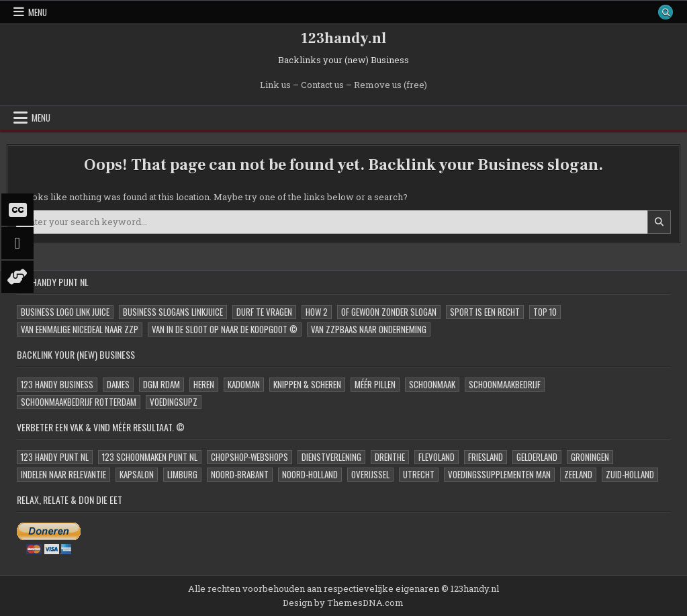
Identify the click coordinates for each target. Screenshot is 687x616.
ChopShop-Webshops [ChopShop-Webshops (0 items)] (249, 457)
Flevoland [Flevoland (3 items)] (437, 457)
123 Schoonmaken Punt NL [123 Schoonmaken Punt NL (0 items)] (150, 457)
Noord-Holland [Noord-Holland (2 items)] (310, 474)
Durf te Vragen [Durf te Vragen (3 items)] (264, 312)
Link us (275, 85)
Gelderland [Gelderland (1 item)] (537, 457)
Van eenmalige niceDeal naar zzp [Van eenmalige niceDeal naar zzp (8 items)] (80, 329)
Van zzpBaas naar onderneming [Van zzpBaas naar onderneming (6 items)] (369, 329)
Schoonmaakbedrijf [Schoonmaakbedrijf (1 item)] (505, 384)
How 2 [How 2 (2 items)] (317, 312)
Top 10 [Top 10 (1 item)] (545, 312)
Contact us (322, 85)
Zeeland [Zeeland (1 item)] (578, 474)
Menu (38, 12)
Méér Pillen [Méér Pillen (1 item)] (375, 384)
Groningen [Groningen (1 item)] (590, 457)
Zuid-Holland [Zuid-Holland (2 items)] (630, 474)
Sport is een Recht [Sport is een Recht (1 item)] (485, 312)
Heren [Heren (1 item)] (204, 384)
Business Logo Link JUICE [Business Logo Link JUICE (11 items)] (65, 312)
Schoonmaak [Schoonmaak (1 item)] (432, 384)
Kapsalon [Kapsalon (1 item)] (137, 474)
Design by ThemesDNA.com (343, 603)
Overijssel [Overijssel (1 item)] (370, 474)
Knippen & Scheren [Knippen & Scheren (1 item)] (307, 384)
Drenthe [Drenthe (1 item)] (390, 457)
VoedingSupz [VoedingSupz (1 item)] (174, 402)
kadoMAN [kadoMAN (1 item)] (244, 384)
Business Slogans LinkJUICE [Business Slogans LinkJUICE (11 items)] (173, 312)
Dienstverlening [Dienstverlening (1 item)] (331, 457)
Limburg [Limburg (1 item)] (182, 474)
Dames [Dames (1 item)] (118, 384)
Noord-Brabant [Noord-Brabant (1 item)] (240, 474)
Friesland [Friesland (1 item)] (486, 457)
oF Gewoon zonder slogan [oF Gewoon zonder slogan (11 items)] (389, 312)
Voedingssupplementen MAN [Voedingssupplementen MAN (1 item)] (499, 474)
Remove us (378, 85)
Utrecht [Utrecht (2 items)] (419, 474)
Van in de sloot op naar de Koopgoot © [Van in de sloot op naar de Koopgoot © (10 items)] (225, 329)
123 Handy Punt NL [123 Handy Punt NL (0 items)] (55, 457)
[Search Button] (666, 12)
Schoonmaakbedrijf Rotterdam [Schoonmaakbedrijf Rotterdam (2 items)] (79, 402)
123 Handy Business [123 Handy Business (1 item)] (57, 384)
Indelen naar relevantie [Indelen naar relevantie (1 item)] (63, 474)
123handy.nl (343, 38)
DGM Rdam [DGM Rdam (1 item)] (162, 384)
